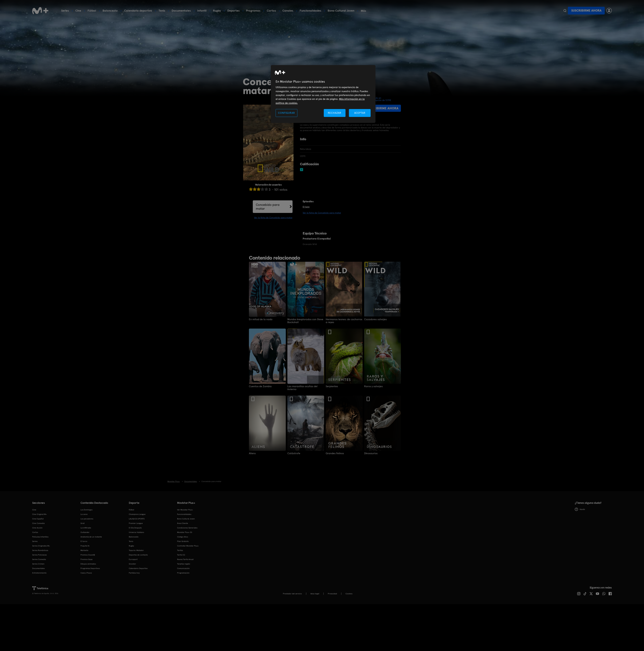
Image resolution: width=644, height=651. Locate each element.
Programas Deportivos (90, 568)
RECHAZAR (335, 113)
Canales (288, 11)
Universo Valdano (136, 532)
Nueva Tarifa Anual (185, 559)
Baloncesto (110, 11)
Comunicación (183, 568)
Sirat (83, 523)
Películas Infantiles (40, 537)
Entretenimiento (39, 573)
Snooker (132, 564)
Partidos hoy (134, 573)
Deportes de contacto (138, 555)
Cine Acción (37, 528)
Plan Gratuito (183, 541)
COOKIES (349, 594)
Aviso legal (315, 594)
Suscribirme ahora (586, 11)
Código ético (183, 537)
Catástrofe (294, 453)
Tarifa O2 (181, 555)
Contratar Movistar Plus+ (188, 546)
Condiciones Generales (187, 528)
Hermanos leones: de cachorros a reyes (344, 321)
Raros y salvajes (373, 386)
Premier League (136, 523)
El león (306, 207)
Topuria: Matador (136, 550)
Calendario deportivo (138, 11)
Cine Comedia (38, 523)
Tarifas (180, 550)
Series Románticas (40, 550)
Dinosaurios (371, 453)
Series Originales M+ (41, 546)
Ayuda (580, 509)
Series (65, 11)
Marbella (84, 550)
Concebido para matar (268, 207)
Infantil (202, 11)
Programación (183, 573)
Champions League (137, 514)
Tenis (162, 11)
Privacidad (332, 594)
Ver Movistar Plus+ (185, 510)
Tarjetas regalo (184, 564)
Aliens (252, 453)
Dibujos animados (88, 564)
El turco (84, 541)
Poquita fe (85, 546)
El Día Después (135, 528)
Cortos (271, 11)
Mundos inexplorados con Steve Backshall (305, 321)
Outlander (85, 532)
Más (363, 11)
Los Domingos (86, 510)
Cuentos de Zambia (260, 386)
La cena (84, 514)
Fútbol (92, 11)
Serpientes (332, 386)
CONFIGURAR (286, 113)
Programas (253, 11)
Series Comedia (39, 559)
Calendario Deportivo (138, 568)
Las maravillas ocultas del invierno (302, 388)
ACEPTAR (360, 113)
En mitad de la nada (261, 319)
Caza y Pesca (86, 573)
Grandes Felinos (335, 453)
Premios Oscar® (88, 555)
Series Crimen (38, 564)
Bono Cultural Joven (341, 11)
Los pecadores (87, 519)
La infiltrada (86, 528)
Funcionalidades (310, 11)
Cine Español (38, 519)
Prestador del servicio (292, 594)
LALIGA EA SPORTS (137, 519)
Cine (78, 11)
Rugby (217, 11)
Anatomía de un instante (91, 537)
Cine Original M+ (39, 514)
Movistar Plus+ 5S (185, 532)
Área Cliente (183, 523)
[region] (323, 94)
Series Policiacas (39, 555)
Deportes (233, 11)
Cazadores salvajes (375, 319)
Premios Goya (86, 559)
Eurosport (133, 559)
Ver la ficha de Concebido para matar (273, 218)
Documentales (181, 11)
